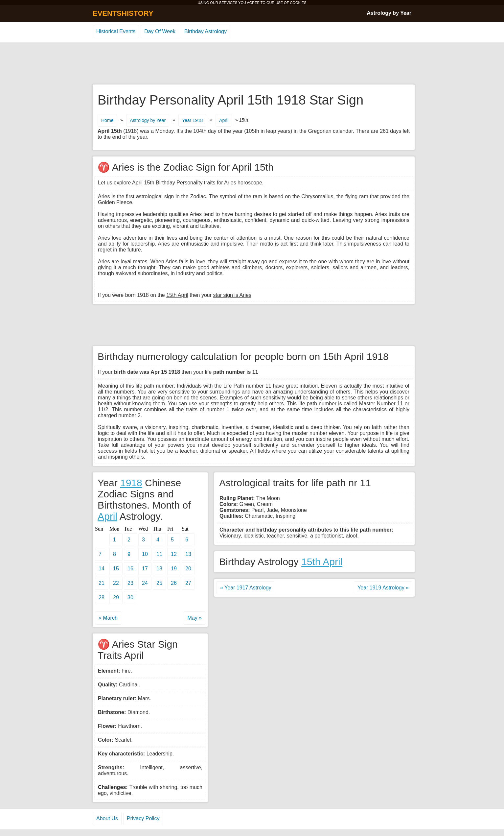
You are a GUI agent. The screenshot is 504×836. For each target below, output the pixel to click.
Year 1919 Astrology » (383, 588)
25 (159, 583)
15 (116, 569)
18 (159, 569)
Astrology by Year (389, 13)
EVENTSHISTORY (123, 13)
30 (130, 597)
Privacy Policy (143, 818)
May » (195, 618)
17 (145, 569)
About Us (107, 818)
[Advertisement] (252, 64)
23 (130, 583)
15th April (322, 562)
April (224, 120)
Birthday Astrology (206, 31)
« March (108, 618)
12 (174, 554)
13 (188, 554)
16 (130, 569)
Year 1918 (192, 120)
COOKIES (298, 3)
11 (159, 554)
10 (145, 554)
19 (174, 569)
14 (102, 569)
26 (174, 583)
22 (116, 583)
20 (188, 569)
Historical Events (116, 31)
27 (188, 583)
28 (102, 597)
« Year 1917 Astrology (246, 588)
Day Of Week (160, 31)
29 (116, 597)
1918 (131, 483)
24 (145, 583)
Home (107, 120)
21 (102, 583)
